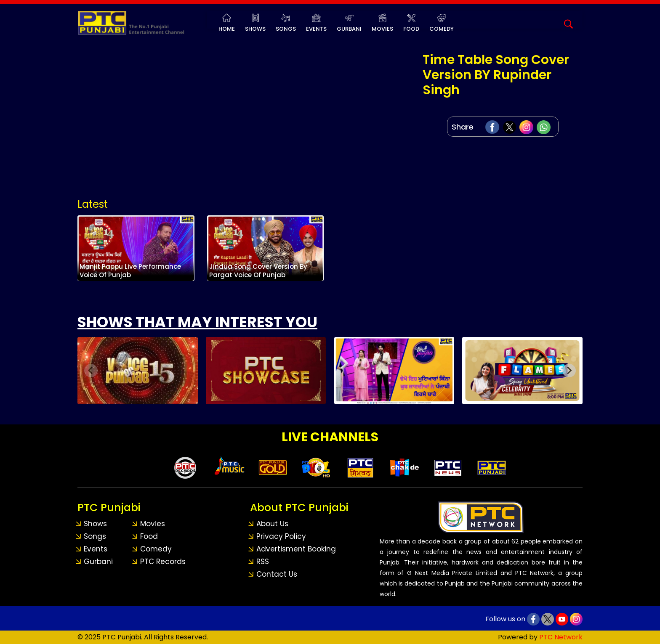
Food (411, 29)
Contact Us (277, 574)
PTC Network (561, 637)
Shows (255, 29)
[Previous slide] (91, 371)
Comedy (442, 29)
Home (227, 29)
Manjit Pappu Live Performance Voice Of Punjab (132, 271)
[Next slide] (569, 371)
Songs (286, 29)
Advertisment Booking (296, 549)
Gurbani (349, 29)
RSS (263, 562)
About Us (272, 524)
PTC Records (163, 562)
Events (316, 29)
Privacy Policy (281, 536)
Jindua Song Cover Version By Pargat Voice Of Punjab (260, 271)
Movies (382, 29)
